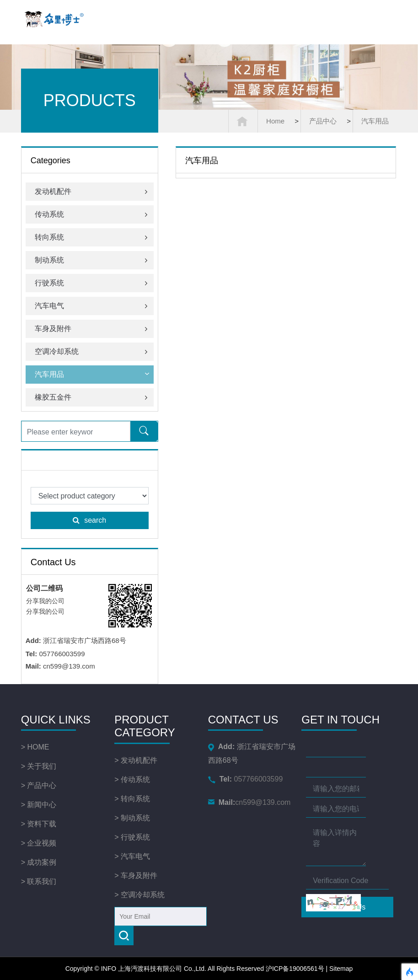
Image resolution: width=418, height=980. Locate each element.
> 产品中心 (39, 785)
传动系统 (92, 214)
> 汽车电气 (132, 856)
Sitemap (341, 969)
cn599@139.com (244, 802)
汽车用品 (375, 121)
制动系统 (92, 260)
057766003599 (243, 779)
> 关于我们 (39, 766)
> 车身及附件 (136, 876)
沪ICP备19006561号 (295, 969)
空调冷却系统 (92, 351)
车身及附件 (92, 329)
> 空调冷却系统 (139, 895)
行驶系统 (92, 283)
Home (275, 121)
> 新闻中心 (39, 805)
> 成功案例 (39, 862)
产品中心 (323, 121)
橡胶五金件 (92, 397)
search (89, 520)
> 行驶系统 (132, 837)
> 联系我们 (39, 881)
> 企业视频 (39, 843)
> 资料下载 (39, 824)
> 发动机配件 (136, 760)
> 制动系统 (132, 818)
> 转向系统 (132, 799)
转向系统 (92, 237)
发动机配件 (92, 191)
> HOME (35, 747)
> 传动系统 (132, 779)
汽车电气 (92, 306)
